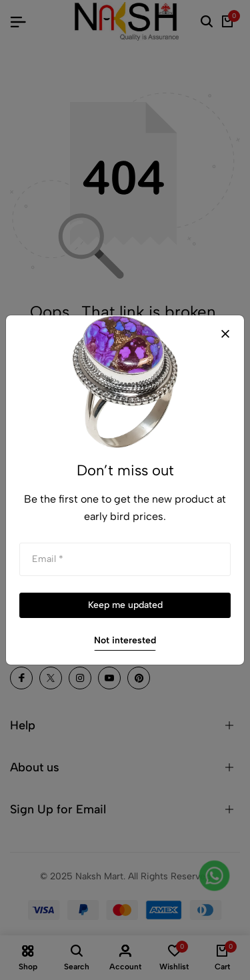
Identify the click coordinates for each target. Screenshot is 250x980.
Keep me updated (125, 605)
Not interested (125, 640)
